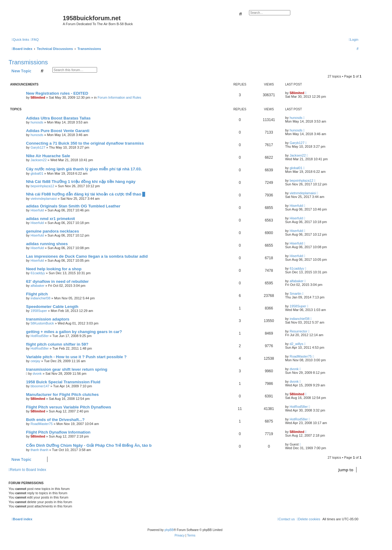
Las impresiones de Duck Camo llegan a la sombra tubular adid (87, 256)
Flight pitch (37, 294)
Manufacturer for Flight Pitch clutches (62, 394)
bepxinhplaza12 (42, 186)
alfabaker (38, 286)
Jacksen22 (39, 160)
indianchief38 (41, 298)
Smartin (296, 294)
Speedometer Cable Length (52, 307)
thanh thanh (40, 450)
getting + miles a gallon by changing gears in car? (74, 332)
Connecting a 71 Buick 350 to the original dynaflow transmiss (85, 143)
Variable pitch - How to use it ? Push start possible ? (76, 357)
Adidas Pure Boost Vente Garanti (58, 131)
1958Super (39, 311)
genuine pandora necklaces (53, 231)
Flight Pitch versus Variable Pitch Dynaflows (69, 407)
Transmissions (28, 62)
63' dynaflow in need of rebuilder (57, 281)
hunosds (37, 122)
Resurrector (298, 331)
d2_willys (297, 344)
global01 (37, 173)
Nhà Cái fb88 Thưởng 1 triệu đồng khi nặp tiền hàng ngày (81, 182)
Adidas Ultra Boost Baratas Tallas (58, 118)
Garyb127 (38, 147)
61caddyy (38, 273)
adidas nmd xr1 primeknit (51, 219)
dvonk (37, 374)
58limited (38, 97)
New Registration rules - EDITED (57, 93)
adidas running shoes (47, 244)
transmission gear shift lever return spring (67, 369)
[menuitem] (35, 40)
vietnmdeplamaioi (44, 199)
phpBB (169, 530)
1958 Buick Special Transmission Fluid (63, 382)
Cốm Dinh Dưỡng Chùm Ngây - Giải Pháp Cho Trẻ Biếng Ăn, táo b (89, 445)
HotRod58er (40, 336)
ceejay (36, 361)
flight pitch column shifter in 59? (57, 344)
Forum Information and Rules (119, 97)
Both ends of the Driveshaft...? (55, 420)
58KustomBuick (42, 323)
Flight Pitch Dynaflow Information (58, 432)
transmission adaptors (48, 319)
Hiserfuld (37, 210)
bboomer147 (40, 386)
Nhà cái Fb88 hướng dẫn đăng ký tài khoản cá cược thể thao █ (86, 194)
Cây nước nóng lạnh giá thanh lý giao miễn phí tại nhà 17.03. (84, 169)
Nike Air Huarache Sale (48, 156)
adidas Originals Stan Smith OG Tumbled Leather (73, 206)
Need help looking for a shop (54, 269)
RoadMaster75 (301, 356)
